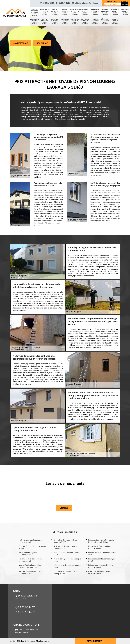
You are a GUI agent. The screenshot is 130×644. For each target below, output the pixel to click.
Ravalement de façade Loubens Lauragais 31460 (31, 554)
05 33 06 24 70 (47, 3)
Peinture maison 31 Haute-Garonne (65, 12)
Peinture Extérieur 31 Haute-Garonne (95, 22)
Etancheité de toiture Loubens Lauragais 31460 (65, 573)
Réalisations (42, 43)
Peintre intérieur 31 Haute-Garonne (45, 22)
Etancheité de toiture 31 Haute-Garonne (115, 12)
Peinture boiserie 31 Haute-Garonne (85, 12)
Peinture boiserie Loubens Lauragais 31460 (67, 566)
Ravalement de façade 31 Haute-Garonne (55, 22)
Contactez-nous (21, 43)
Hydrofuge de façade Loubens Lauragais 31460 (30, 541)
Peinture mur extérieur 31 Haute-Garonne (95, 12)
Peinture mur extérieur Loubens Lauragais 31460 (100, 566)
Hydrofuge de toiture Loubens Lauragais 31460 (100, 573)
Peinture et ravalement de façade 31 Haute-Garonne (35, 12)
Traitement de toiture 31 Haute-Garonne (45, 12)
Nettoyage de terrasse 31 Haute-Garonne (85, 22)
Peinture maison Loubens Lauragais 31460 (102, 560)
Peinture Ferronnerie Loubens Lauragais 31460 (30, 573)
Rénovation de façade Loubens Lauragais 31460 (65, 541)
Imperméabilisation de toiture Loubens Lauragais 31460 (30, 566)
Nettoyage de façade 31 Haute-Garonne (65, 22)
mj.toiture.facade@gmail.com (85, 3)
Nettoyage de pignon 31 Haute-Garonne (75, 22)
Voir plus (64, 508)
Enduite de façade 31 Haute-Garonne (115, 22)
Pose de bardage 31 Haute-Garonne (55, 12)
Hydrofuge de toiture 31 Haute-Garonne (125, 12)
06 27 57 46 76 (63, 3)
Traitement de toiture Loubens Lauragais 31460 (31, 560)
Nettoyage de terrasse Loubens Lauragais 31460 (65, 547)
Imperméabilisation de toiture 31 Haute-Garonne (75, 12)
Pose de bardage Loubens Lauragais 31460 (67, 560)
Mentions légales (43, 641)
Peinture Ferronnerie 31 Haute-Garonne (105, 12)
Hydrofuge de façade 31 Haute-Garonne (35, 22)
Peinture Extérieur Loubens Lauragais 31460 (33, 547)
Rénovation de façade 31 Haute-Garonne (105, 22)
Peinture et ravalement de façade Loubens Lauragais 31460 (101, 541)
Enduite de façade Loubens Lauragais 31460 (102, 554)
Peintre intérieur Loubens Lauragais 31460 (67, 554)
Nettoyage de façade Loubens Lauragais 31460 (100, 547)
